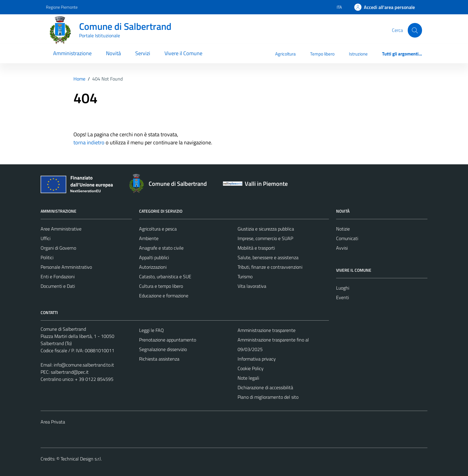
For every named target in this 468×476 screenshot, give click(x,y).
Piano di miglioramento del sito (268, 397)
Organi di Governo (58, 248)
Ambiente (149, 238)
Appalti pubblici (154, 257)
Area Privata (53, 422)
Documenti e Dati (58, 286)
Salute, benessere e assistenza (268, 257)
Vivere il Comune (183, 53)
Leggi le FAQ (151, 330)
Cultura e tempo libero (161, 286)
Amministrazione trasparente (267, 330)
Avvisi (342, 248)
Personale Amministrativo (66, 267)
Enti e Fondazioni (58, 276)
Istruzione (358, 54)
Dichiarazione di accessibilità (265, 387)
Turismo (245, 276)
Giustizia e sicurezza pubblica (266, 229)
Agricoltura (285, 54)
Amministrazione (72, 53)
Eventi (342, 297)
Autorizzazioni (153, 267)
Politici (47, 257)
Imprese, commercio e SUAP (265, 238)
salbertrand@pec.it (70, 372)
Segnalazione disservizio (163, 349)
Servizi (143, 53)
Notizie (343, 229)
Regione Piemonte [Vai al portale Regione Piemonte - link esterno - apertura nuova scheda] (62, 7)
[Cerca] (415, 30)
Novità (113, 53)
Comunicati (347, 238)
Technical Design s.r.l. (81, 459)
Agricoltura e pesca (158, 229)
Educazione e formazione (164, 296)
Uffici (46, 238)
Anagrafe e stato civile (161, 248)
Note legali (248, 378)
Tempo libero (322, 54)
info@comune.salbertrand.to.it (84, 365)
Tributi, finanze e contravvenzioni (270, 267)
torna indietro (89, 142)
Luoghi (343, 288)
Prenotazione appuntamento (168, 340)
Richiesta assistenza (159, 359)
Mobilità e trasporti (256, 248)
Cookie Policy (251, 368)
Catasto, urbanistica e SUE (165, 276)
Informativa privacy (257, 359)
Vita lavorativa (252, 286)
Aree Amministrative (61, 229)
